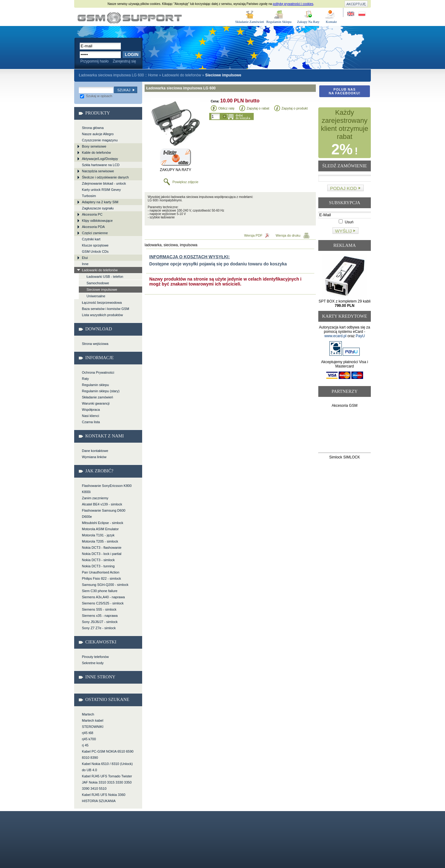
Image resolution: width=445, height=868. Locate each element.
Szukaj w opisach (96, 96)
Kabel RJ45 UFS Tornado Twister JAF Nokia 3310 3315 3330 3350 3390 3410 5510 (107, 782)
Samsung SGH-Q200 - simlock (105, 585)
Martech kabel (93, 720)
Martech (88, 714)
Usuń (346, 222)
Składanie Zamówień (250, 22)
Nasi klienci (91, 416)
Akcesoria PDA (93, 227)
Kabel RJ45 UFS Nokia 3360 (104, 795)
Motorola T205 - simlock (100, 541)
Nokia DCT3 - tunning (98, 566)
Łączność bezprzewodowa (102, 303)
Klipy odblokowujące (97, 221)
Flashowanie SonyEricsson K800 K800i (107, 489)
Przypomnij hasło (94, 61)
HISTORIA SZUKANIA (99, 801)
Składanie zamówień (97, 397)
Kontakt (331, 22)
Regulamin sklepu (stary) (101, 391)
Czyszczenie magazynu (100, 140)
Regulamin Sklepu (279, 22)
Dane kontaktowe (95, 451)
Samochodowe (98, 283)
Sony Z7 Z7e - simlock (99, 628)
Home (153, 75)
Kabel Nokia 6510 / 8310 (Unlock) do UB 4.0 (107, 767)
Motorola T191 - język (98, 535)
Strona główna (93, 128)
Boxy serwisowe (94, 146)
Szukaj (124, 90)
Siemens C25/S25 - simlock (103, 603)
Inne (85, 264)
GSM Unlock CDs (95, 251)
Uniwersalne (96, 296)
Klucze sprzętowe (95, 245)
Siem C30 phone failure (100, 591)
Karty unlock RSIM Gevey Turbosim (101, 193)
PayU (360, 336)
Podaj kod (343, 188)
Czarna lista (91, 422)
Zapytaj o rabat (258, 108)
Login (132, 54)
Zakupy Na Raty (308, 22)
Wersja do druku (288, 235)
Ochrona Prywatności (98, 372)
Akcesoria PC (92, 214)
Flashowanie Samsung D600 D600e (104, 513)
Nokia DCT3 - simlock (98, 560)
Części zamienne (95, 233)
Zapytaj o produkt (295, 108)
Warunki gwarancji (96, 403)
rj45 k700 (89, 739)
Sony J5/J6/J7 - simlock (100, 622)
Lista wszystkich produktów (102, 315)
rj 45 (85, 745)
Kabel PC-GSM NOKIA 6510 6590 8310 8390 (108, 754)
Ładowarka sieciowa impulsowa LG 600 (130, 18)
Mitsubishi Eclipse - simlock (103, 523)
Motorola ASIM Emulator (100, 529)
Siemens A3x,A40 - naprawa (103, 597)
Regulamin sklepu (95, 385)
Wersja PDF (253, 235)
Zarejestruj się (124, 61)
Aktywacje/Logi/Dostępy (100, 159)
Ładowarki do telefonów (181, 75)
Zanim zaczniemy (95, 498)
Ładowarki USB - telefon (105, 277)
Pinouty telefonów (95, 657)
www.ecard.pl (335, 336)
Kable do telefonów (96, 153)
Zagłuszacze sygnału (98, 208)
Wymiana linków (94, 457)
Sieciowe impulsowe (102, 290)
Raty (85, 379)
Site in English (351, 14)
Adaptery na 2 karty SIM (100, 202)
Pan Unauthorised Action (101, 572)
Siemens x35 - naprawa (100, 616)
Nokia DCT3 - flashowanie (102, 548)
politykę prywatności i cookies (293, 4)
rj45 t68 (88, 733)
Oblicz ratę (226, 108)
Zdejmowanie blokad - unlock (104, 183)
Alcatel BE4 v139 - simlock (102, 504)
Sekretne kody (93, 663)
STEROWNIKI (93, 727)
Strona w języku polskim (361, 14)
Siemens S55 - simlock (99, 609)
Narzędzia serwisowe (98, 171)
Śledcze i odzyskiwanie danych (105, 177)
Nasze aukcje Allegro (98, 134)
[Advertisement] (345, 431)
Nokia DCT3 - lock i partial (102, 554)
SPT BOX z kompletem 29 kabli (345, 303)
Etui (85, 258)
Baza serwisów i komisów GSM (106, 309)
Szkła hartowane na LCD (101, 165)
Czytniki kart (91, 239)
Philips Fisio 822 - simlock (102, 578)
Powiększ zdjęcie (185, 182)
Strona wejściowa (95, 344)
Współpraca (91, 410)
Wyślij (343, 231)
